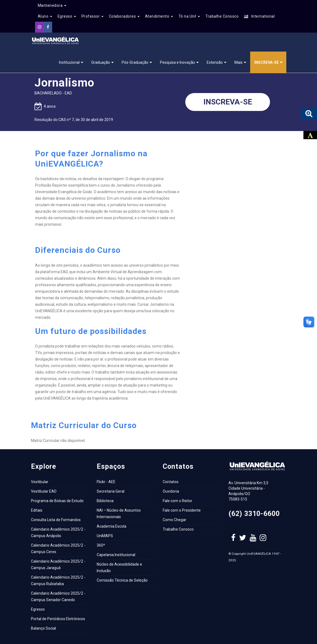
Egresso (67, 16)
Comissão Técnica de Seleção (122, 580)
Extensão (215, 62)
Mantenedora (52, 5)
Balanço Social (43, 628)
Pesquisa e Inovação (178, 62)
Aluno (45, 16)
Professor (92, 16)
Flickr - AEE (106, 482)
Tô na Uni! (189, 16)
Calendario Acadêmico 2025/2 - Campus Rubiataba (58, 581)
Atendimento (159, 16)
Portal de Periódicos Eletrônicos (58, 619)
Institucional (69, 62)
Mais (238, 62)
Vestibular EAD (44, 491)
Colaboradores (124, 16)
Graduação (101, 62)
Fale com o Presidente (182, 510)
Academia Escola (112, 526)
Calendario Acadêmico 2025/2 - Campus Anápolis (58, 533)
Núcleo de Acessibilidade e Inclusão (119, 568)
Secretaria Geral (111, 491)
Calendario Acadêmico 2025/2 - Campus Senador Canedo (58, 597)
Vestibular (40, 482)
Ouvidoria (171, 491)
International (259, 16)
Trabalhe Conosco (222, 16)
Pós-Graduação (135, 62)
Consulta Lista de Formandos (56, 520)
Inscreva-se (266, 62)
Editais (37, 510)
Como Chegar (175, 520)
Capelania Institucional (116, 555)
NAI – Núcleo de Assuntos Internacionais (119, 514)
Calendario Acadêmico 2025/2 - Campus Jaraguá (58, 565)
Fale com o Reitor (178, 501)
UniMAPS (105, 536)
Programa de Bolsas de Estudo (57, 501)
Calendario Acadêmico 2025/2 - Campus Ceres (58, 549)
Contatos (171, 482)
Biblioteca (105, 501)
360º (101, 545)
